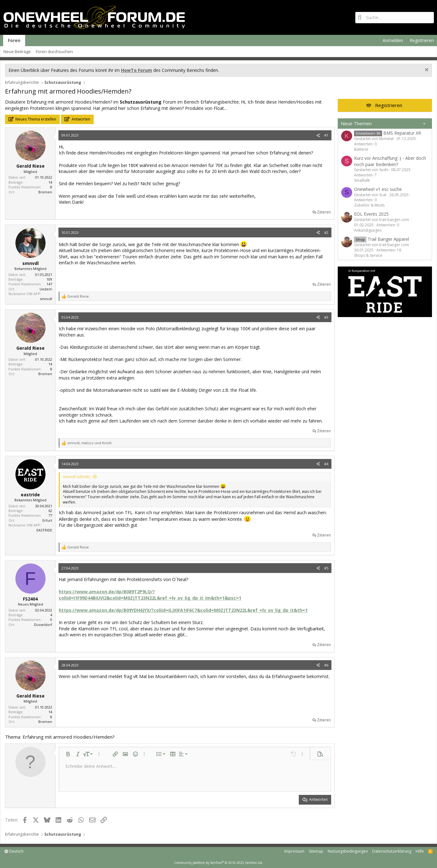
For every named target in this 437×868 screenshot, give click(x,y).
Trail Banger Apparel (382, 239)
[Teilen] (318, 135)
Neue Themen (356, 123)
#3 (326, 317)
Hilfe (420, 851)
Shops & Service (368, 255)
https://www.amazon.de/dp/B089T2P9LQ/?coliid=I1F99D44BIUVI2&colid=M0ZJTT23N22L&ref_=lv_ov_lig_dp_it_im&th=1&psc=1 (150, 595)
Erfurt (47, 520)
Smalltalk (362, 180)
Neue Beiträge (17, 51)
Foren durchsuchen (54, 51)
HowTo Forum (137, 70)
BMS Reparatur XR (388, 133)
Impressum (294, 851)
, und (89, 443)
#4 (326, 464)
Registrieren (389, 105)
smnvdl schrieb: (77, 477)
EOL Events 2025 (371, 214)
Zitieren (324, 212)
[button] (68, 754)
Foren (14, 40)
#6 (326, 665)
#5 (326, 568)
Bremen (45, 192)
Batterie (361, 149)
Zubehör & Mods (369, 205)
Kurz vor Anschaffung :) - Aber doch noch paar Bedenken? (390, 161)
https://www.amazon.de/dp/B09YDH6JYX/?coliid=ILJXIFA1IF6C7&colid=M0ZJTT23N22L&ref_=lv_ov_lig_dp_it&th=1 (183, 610)
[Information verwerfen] (426, 70)
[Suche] (395, 18)
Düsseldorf (43, 625)
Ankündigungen (368, 230)
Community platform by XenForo (219, 863)
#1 (326, 135)
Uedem (46, 289)
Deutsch (14, 851)
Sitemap (316, 851)
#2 (326, 232)
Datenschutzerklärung (392, 851)
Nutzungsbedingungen (348, 851)
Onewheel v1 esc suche (378, 189)
